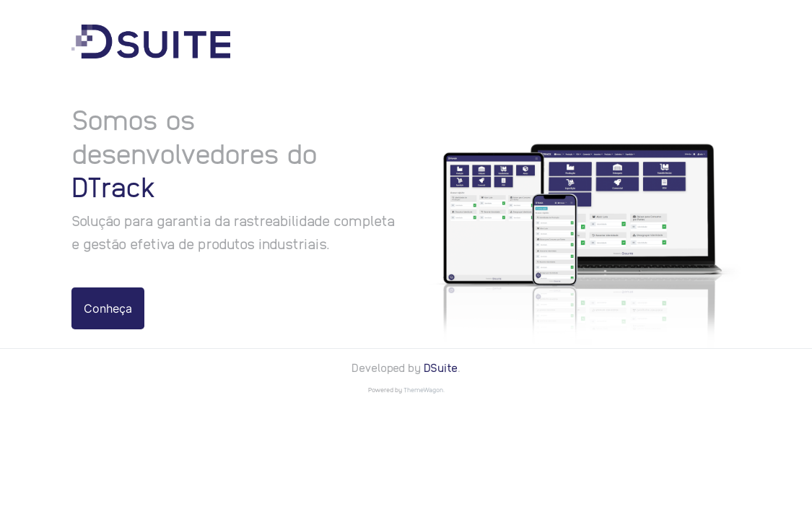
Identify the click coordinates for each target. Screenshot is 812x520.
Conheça (108, 308)
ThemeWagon (423, 390)
